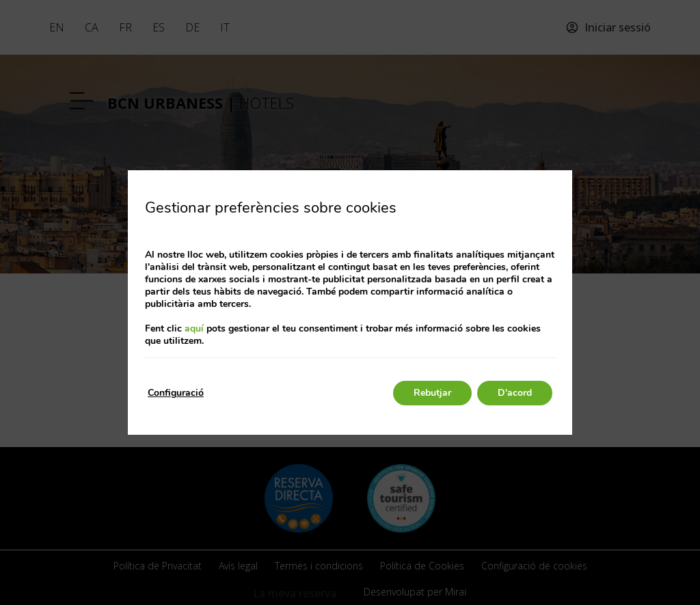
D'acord (515, 393)
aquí (194, 328)
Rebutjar (432, 393)
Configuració (176, 393)
